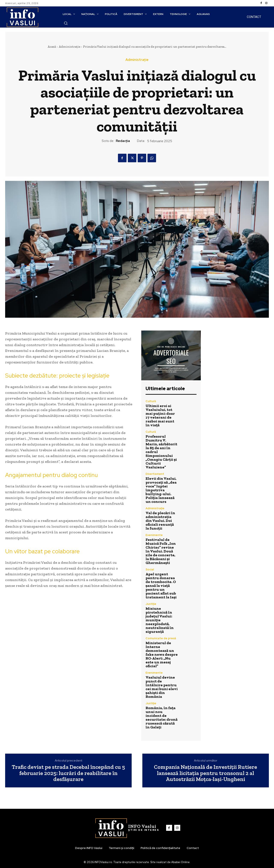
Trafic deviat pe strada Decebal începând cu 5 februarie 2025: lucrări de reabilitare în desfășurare (68, 773)
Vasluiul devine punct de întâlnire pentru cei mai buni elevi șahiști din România (162, 687)
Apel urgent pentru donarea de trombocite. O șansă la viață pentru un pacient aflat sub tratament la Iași (161, 586)
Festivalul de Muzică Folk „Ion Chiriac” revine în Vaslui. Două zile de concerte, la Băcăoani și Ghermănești (161, 551)
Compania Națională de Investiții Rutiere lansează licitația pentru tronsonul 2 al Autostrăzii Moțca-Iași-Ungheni (205, 773)
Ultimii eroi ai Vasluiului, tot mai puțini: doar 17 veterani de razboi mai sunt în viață (160, 415)
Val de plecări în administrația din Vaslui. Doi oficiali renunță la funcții (160, 521)
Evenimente (154, 535)
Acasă (52, 47)
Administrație (69, 47)
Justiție (151, 604)
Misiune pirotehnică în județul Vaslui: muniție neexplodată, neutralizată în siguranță (160, 620)
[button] (66, 23)
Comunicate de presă (161, 638)
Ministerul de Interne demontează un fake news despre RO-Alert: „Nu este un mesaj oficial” (162, 654)
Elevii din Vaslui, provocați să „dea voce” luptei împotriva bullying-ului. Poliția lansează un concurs (161, 490)
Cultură (151, 401)
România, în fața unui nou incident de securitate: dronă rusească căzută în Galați (162, 717)
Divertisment (155, 474)
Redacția (123, 141)
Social (150, 569)
